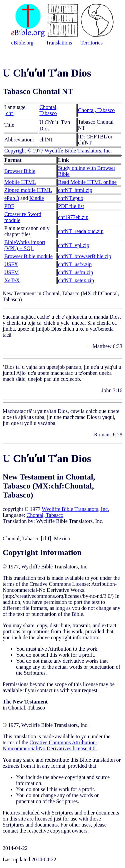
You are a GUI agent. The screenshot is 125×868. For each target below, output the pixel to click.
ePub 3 (12, 198)
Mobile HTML (20, 182)
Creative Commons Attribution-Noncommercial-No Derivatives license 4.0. (50, 745)
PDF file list (71, 206)
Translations (59, 43)
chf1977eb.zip (73, 217)
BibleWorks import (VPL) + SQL (25, 245)
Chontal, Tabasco (48, 110)
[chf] (9, 113)
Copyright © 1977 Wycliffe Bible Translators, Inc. (58, 151)
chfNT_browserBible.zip (85, 256)
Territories (92, 43)
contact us (48, 690)
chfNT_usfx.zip (75, 264)
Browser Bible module (28, 256)
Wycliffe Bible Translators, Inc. (75, 509)
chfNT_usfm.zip (75, 272)
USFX (11, 264)
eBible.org (22, 43)
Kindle (37, 198)
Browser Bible (20, 171)
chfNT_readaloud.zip (81, 231)
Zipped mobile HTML (28, 190)
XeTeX (12, 280)
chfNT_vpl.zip (74, 245)
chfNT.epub (71, 198)
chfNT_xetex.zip (76, 280)
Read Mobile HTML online (87, 182)
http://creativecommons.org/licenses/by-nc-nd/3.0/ (58, 596)
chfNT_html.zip (75, 190)
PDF (9, 206)
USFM (12, 272)
